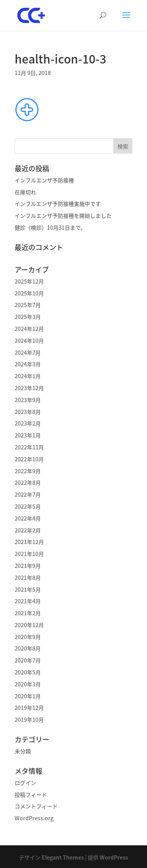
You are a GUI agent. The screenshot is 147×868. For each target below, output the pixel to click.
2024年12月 (29, 329)
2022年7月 (28, 494)
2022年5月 (28, 506)
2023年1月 (28, 435)
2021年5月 (28, 589)
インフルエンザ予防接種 (44, 180)
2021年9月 (28, 566)
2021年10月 (29, 554)
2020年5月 (28, 672)
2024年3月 (28, 364)
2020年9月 (28, 637)
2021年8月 (28, 578)
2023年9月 (28, 400)
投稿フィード (31, 795)
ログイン (25, 783)
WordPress (114, 857)
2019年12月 (29, 708)
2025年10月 (29, 293)
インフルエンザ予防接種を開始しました (63, 215)
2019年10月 (29, 719)
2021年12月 (29, 542)
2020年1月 (28, 696)
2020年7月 (28, 660)
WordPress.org (34, 818)
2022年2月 (28, 530)
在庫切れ (25, 192)
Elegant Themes (63, 857)
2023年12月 (29, 388)
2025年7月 (28, 305)
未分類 (23, 751)
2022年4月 (28, 518)
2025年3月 (28, 317)
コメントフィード (36, 806)
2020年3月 (28, 684)
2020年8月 (28, 648)
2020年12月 (29, 625)
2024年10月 (29, 341)
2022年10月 (29, 459)
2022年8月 (28, 482)
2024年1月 (28, 376)
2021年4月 (28, 601)
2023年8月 (28, 412)
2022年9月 (28, 471)
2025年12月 (29, 281)
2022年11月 (29, 447)
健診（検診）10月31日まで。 (50, 227)
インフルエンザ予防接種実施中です (58, 204)
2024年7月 (28, 352)
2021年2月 (28, 613)
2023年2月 (28, 423)
